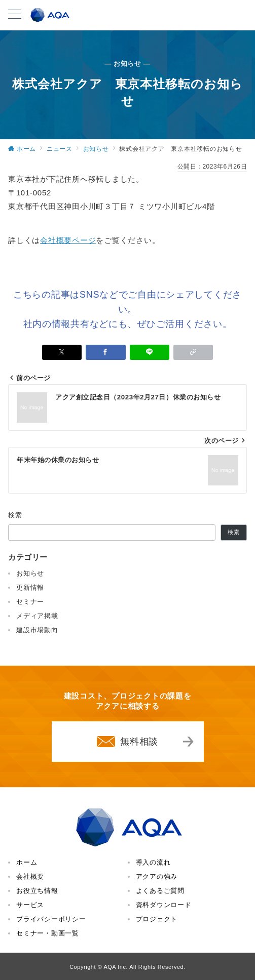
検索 (15, 515)
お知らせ (30, 573)
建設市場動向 (37, 630)
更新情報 (30, 587)
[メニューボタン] (15, 15)
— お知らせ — (127, 64)
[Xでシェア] (62, 352)
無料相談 (139, 742)
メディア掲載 (37, 616)
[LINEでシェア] (150, 352)
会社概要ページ (68, 240)
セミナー (30, 602)
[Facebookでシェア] (105, 352)
